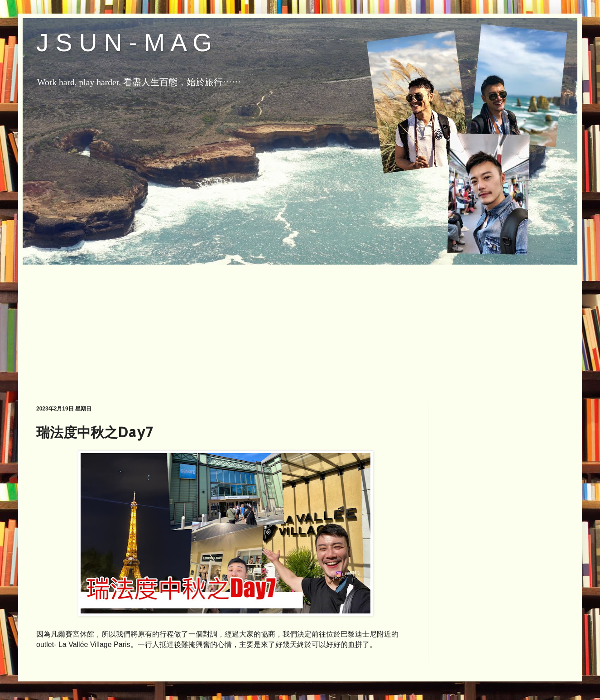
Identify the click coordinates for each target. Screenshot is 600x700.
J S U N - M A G (124, 43)
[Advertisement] (300, 328)
